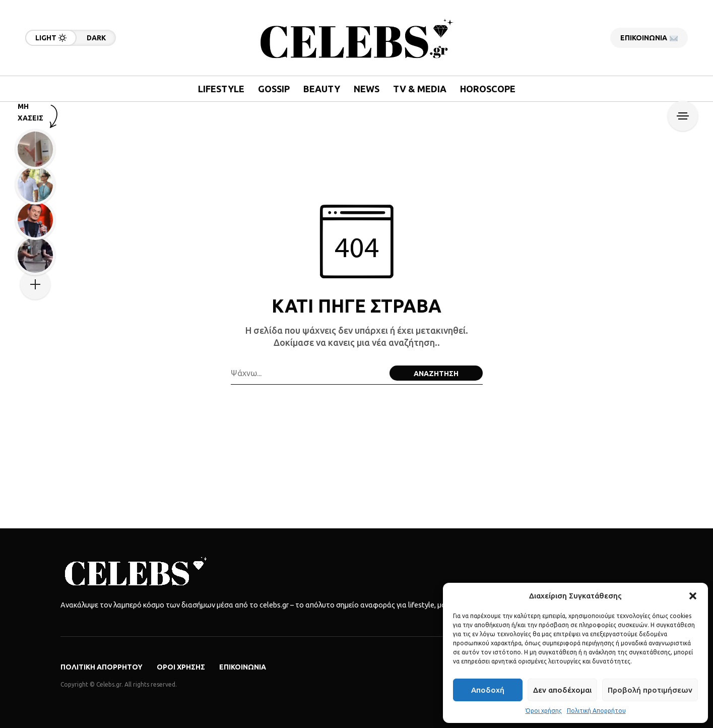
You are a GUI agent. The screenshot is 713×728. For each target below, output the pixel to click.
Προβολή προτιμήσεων (650, 690)
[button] (693, 596)
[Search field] (308, 373)
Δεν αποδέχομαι (562, 690)
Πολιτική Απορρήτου (596, 711)
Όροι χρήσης (544, 711)
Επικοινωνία (243, 667)
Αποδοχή (488, 690)
